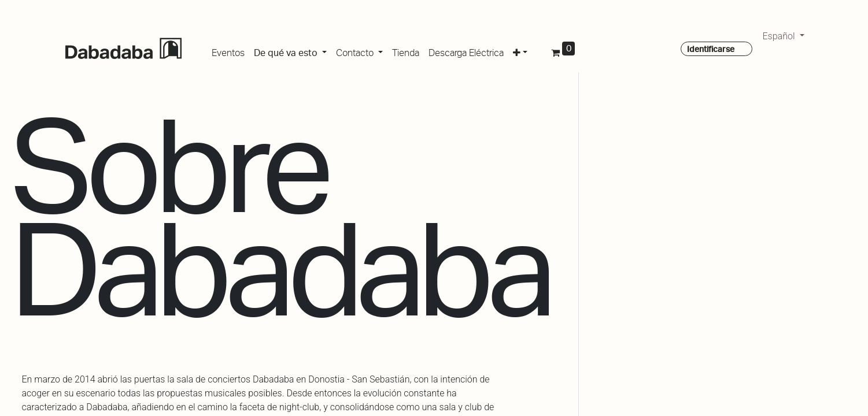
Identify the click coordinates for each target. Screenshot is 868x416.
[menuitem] (228, 51)
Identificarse (711, 49)
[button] (520, 51)
